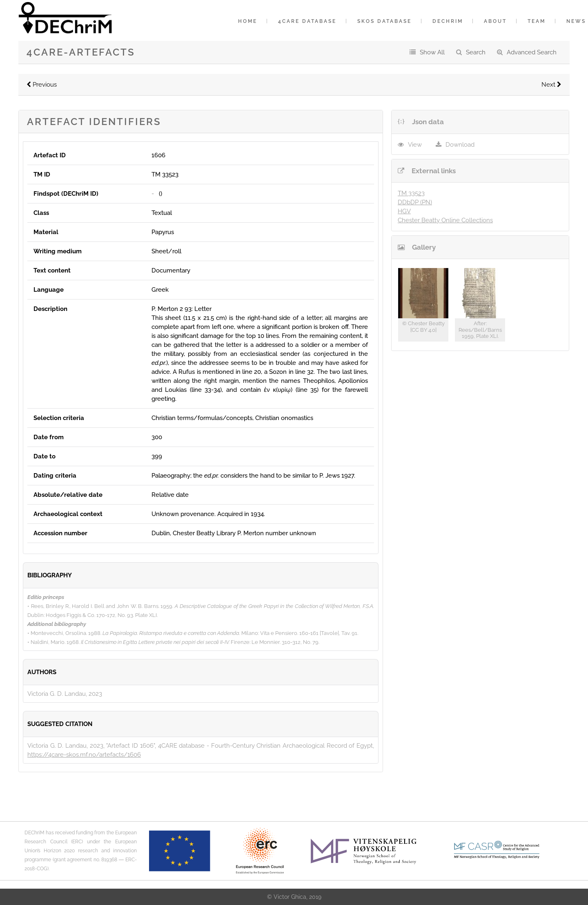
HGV (404, 211)
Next (551, 85)
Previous (42, 85)
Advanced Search (532, 52)
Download (460, 145)
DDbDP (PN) (415, 202)
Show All (432, 52)
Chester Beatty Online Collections (445, 220)
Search (476, 52)
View (415, 145)
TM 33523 (411, 193)
